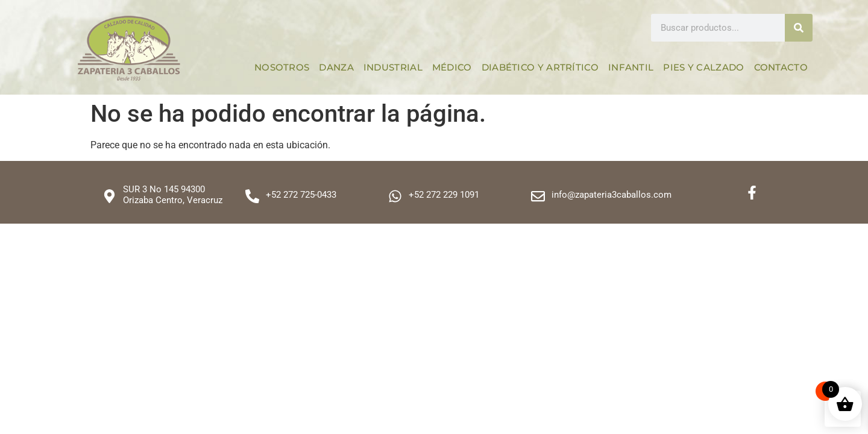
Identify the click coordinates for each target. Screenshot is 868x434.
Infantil (631, 67)
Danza (336, 67)
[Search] (799, 28)
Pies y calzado (703, 67)
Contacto (781, 67)
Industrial (393, 67)
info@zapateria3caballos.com (612, 195)
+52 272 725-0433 (301, 195)
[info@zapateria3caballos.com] (538, 196)
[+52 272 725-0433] (252, 196)
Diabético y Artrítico (540, 67)
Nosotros (282, 67)
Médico (452, 67)
